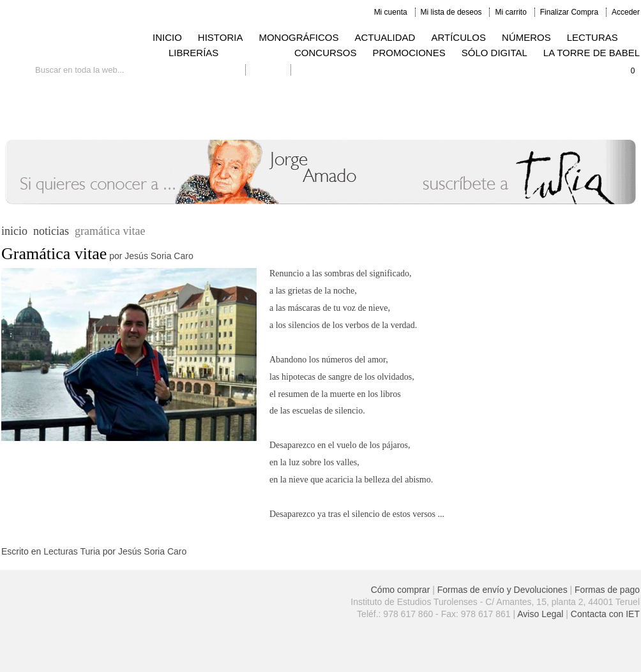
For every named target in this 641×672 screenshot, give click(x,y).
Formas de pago (607, 590)
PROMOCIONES (409, 53)
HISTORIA (221, 37)
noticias (51, 231)
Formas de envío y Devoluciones (502, 590)
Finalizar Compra (569, 12)
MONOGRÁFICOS (298, 37)
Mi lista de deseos (451, 12)
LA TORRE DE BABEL (592, 53)
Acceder (626, 12)
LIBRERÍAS (193, 53)
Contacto (268, 70)
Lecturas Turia (72, 551)
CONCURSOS (326, 53)
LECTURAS (592, 37)
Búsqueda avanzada (203, 70)
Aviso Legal (540, 614)
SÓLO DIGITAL (494, 53)
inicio (14, 231)
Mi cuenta (391, 12)
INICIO (167, 37)
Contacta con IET (605, 614)
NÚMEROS (526, 37)
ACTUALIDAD (385, 37)
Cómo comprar (401, 590)
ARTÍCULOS (458, 37)
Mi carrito (510, 12)
